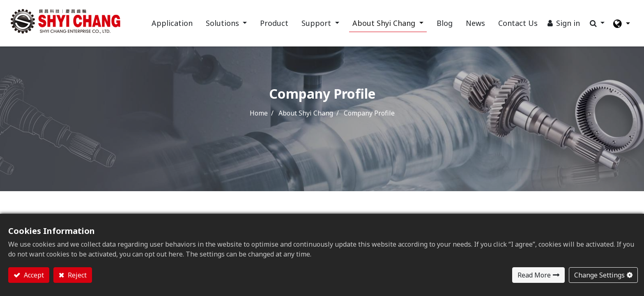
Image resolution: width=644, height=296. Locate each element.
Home (259, 113)
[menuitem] (172, 23)
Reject (76, 275)
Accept (33, 275)
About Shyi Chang (306, 113)
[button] (597, 23)
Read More (534, 275)
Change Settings (599, 275)
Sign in (568, 23)
